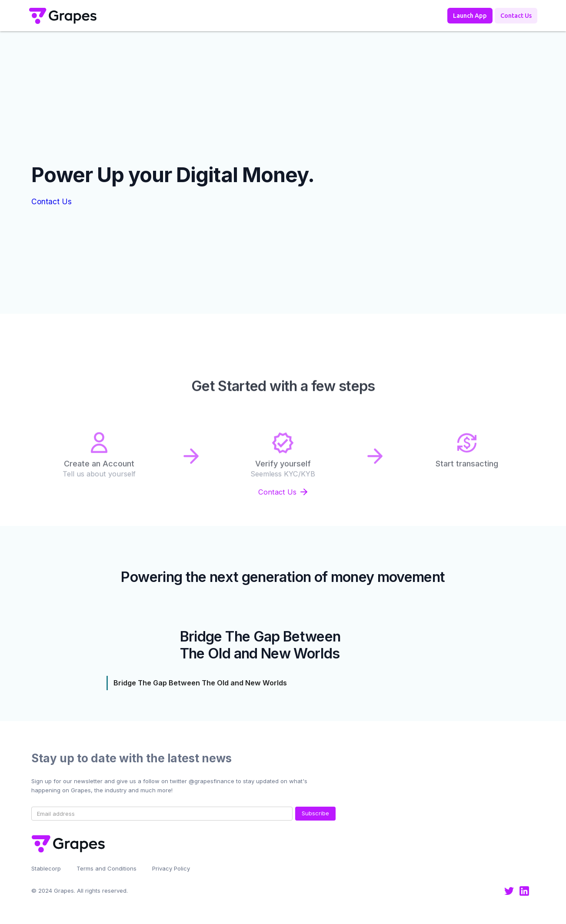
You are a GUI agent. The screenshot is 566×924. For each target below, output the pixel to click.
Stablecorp (46, 868)
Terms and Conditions (107, 868)
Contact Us (52, 201)
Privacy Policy (171, 868)
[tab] (283, 683)
